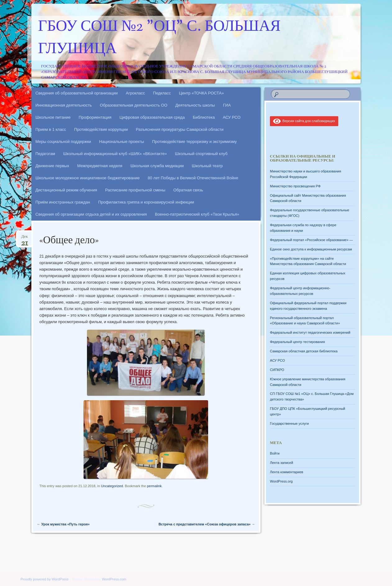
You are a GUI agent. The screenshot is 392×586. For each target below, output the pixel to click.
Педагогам (45, 154)
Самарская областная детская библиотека (304, 351)
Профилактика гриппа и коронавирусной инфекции (146, 202)
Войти (275, 453)
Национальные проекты (122, 142)
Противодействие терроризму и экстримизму (194, 142)
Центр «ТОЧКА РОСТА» (201, 93)
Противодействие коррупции (101, 129)
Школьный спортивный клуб (201, 154)
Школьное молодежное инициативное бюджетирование (88, 178)
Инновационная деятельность (64, 105)
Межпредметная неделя (100, 166)
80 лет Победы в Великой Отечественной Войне (193, 178)
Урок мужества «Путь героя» (63, 524)
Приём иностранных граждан (63, 202)
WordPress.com (114, 579)
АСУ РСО (232, 117)
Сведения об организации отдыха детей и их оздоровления (91, 214)
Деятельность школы (195, 105)
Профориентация (95, 117)
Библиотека (204, 117)
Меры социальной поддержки (63, 142)
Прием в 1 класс (51, 129)
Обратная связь (188, 190)
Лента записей (282, 463)
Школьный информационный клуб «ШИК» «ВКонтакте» (115, 154)
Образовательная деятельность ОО (134, 105)
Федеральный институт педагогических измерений (310, 332)
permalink (154, 486)
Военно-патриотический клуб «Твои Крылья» (197, 214)
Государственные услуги (289, 423)
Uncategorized (112, 486)
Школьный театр (207, 166)
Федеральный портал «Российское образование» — (311, 240)
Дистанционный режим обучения (66, 190)
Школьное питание (53, 117)
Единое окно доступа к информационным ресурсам (311, 249)
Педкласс (162, 93)
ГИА (227, 105)
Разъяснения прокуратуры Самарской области (180, 129)
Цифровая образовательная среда (152, 117)
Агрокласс (135, 93)
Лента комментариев (287, 472)
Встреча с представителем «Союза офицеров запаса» (207, 524)
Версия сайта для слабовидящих (304, 121)
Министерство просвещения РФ (295, 186)
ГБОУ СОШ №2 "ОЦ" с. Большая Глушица (160, 38)
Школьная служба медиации (157, 166)
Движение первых (52, 166)
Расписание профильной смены (135, 190)
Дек (24, 238)
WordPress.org (281, 481)
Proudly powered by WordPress (44, 579)
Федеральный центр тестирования (297, 342)
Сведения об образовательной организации (77, 93)
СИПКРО (277, 370)
